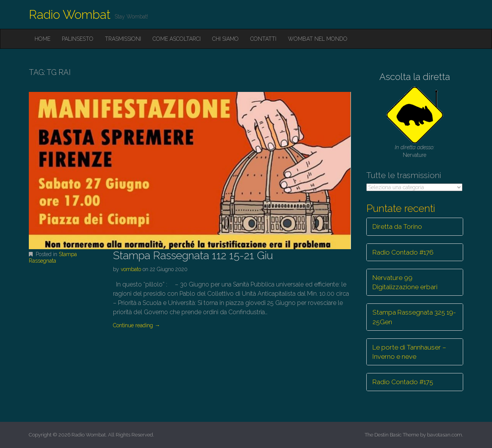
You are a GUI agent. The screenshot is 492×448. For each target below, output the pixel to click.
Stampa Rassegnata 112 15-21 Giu (193, 256)
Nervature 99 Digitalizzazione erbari (405, 282)
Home (42, 39)
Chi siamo (225, 39)
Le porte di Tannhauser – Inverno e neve (409, 352)
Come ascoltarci (177, 39)
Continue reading (136, 325)
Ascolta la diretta (415, 77)
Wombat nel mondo (318, 39)
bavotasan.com (445, 435)
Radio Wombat (70, 14)
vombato (131, 269)
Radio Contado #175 (403, 382)
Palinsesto (78, 39)
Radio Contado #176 (403, 252)
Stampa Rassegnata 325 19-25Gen (414, 317)
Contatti (263, 39)
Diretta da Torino (397, 226)
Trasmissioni (123, 39)
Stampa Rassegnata (53, 257)
